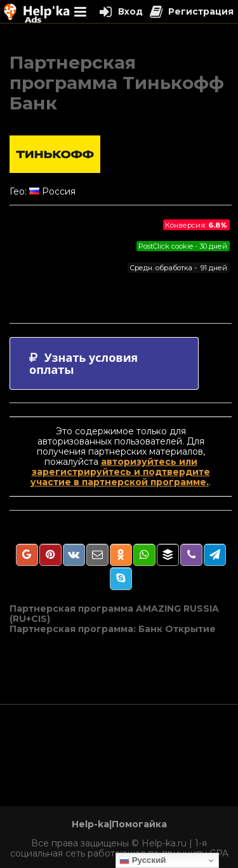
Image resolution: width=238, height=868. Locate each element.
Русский (143, 860)
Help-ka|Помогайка (119, 824)
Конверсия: (196, 225)
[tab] (104, 363)
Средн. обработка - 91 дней (178, 268)
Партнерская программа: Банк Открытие (113, 629)
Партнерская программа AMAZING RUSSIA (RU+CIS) (114, 614)
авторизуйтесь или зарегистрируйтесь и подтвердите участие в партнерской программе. (120, 472)
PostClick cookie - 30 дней (183, 246)
